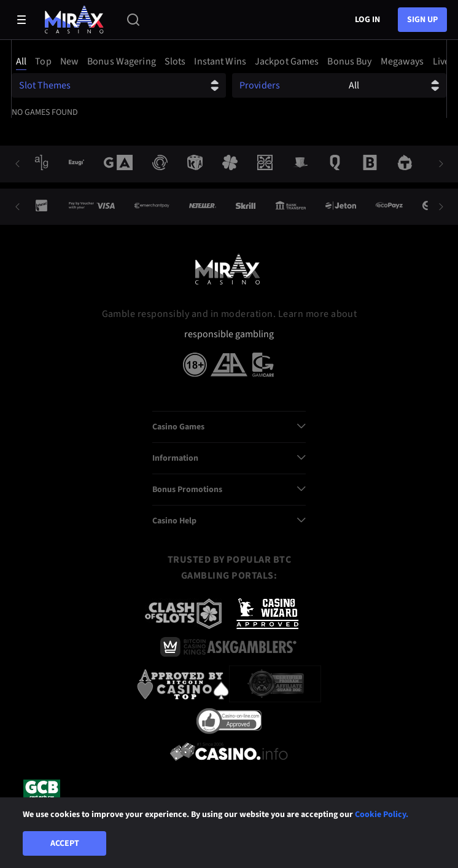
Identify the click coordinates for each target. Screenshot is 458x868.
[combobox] (229, 61)
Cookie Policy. (382, 815)
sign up (422, 20)
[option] (23, 61)
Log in (367, 20)
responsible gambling (229, 334)
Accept (65, 843)
